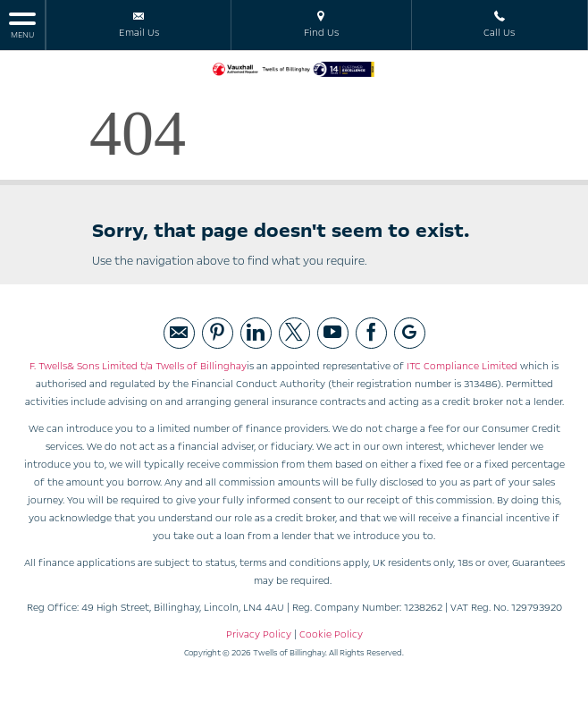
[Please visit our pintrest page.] (218, 333)
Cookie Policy (331, 634)
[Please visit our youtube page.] (333, 333)
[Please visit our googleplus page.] (410, 333)
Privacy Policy (259, 634)
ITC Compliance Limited (462, 366)
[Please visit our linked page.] (256, 333)
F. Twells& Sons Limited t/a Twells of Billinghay (138, 366)
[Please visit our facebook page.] (371, 333)
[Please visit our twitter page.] (294, 333)
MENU (22, 25)
